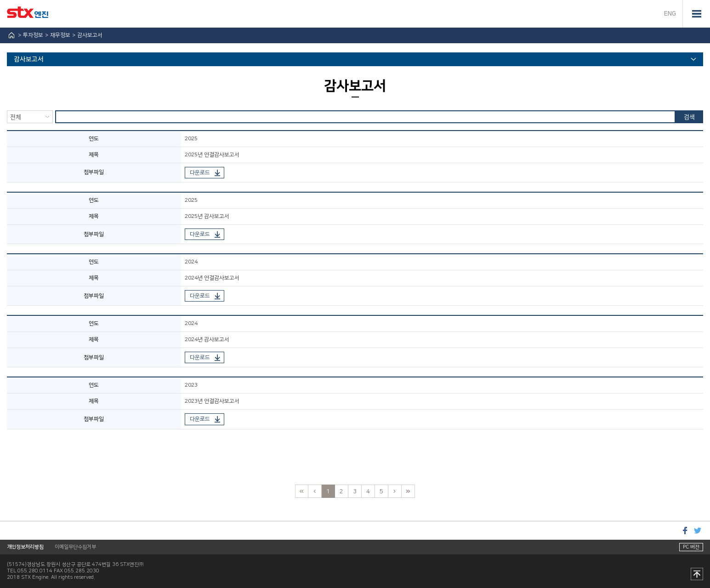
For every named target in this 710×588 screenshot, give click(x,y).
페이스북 (685, 530)
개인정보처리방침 (25, 547)
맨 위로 (697, 575)
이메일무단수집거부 (75, 547)
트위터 (698, 530)
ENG (670, 14)
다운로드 (200, 173)
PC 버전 (691, 547)
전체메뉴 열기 (696, 14)
